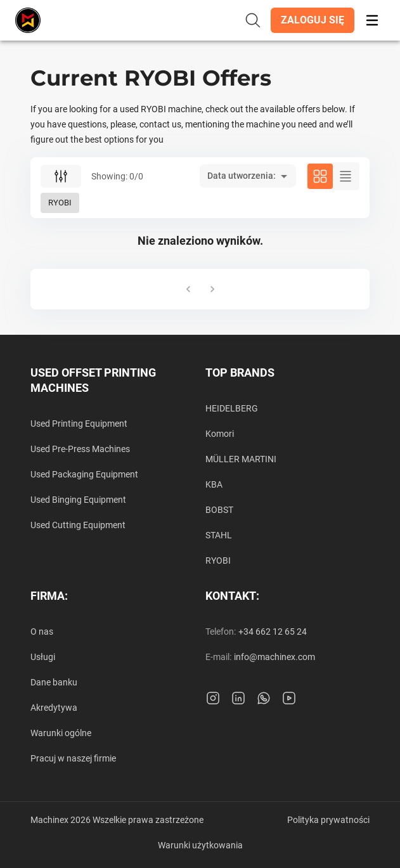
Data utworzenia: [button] (242, 176)
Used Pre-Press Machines (80, 449)
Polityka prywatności (328, 820)
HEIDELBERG (232, 408)
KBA (214, 484)
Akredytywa (54, 708)
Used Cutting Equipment (78, 525)
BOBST (219, 510)
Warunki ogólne (61, 733)
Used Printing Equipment (79, 424)
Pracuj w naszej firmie (73, 758)
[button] (313, 20)
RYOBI (218, 560)
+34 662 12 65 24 (273, 632)
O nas (42, 632)
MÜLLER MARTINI (241, 459)
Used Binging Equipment (78, 500)
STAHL (219, 535)
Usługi (43, 657)
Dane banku (54, 682)
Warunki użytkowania (200, 845)
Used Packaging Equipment (84, 474)
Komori (220, 434)
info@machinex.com (274, 657)
